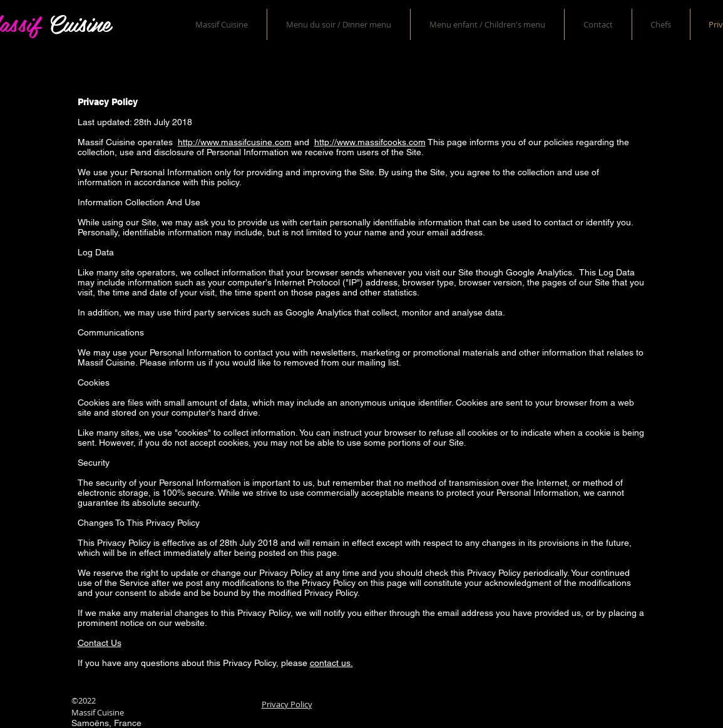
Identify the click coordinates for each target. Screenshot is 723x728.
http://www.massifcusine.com (235, 142)
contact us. (331, 663)
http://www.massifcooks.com (370, 142)
